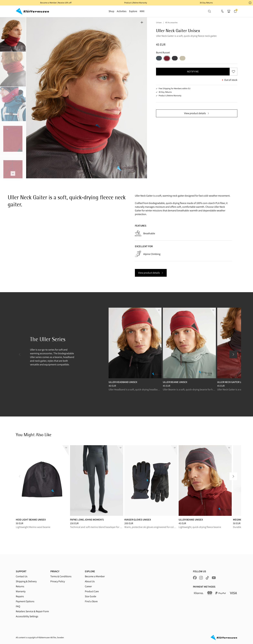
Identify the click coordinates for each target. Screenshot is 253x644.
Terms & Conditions (61, 576)
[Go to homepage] (32, 11)
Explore (133, 11)
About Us (90, 581)
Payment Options (25, 601)
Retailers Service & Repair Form (32, 611)
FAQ (18, 606)
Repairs (20, 596)
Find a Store (91, 601)
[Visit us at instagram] (201, 578)
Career (88, 586)
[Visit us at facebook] (195, 578)
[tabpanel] (87, 98)
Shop (111, 11)
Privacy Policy (58, 581)
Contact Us (22, 576)
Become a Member (95, 576)
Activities (122, 11)
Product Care (92, 591)
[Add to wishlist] (158, 313)
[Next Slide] (233, 354)
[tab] (13, 34)
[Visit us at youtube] (214, 578)
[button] (126, 3)
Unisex (159, 22)
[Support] (222, 11)
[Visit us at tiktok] (207, 578)
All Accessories (171, 22)
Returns (20, 586)
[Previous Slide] (20, 354)
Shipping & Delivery (26, 581)
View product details (197, 113)
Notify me (193, 72)
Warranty (21, 591)
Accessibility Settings (27, 616)
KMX (142, 11)
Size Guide (91, 596)
